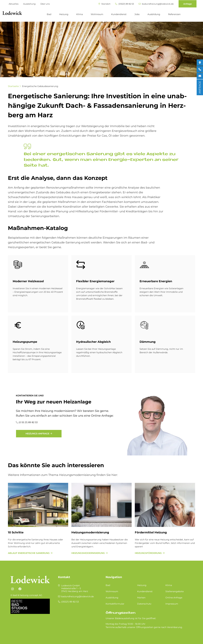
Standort (104, 4)
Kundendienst (119, 14)
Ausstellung (29, 4)
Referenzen (174, 14)
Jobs (137, 14)
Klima (80, 14)
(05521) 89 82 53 (124, 4)
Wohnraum (97, 14)
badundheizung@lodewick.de (156, 4)
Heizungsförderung (148, 553)
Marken (141, 598)
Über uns (45, 4)
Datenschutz (144, 604)
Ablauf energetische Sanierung (29, 553)
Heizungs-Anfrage (37, 434)
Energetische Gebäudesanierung (40, 86)
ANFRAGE (200, 87)
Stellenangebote (175, 591)
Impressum (172, 604)
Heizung (64, 14)
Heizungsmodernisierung (90, 532)
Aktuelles (14, 4)
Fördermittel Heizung (151, 532)
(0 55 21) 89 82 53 (28, 422)
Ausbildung (154, 14)
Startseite (13, 86)
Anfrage (188, 4)
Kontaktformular (115, 604)
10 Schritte (16, 532)
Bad (49, 14)
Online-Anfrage (174, 598)
